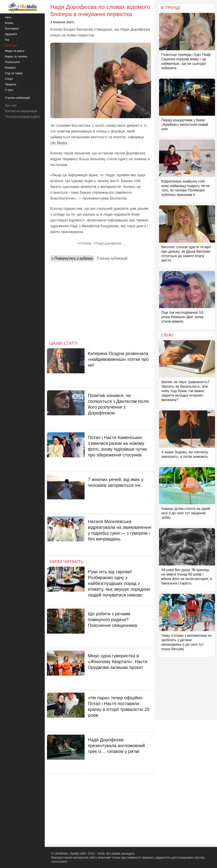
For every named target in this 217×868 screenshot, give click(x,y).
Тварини (11, 84)
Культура (11, 45)
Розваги (10, 68)
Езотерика (12, 28)
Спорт (9, 79)
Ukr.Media (59, 143)
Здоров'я (11, 34)
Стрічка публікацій (112, 258)
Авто (8, 17)
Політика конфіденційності (24, 117)
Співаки (86, 243)
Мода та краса (15, 51)
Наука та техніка (16, 56)
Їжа (7, 40)
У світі (9, 90)
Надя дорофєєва (109, 243)
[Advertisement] (101, 300)
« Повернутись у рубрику (72, 258)
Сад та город (14, 73)
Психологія (12, 62)
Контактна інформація (21, 111)
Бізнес (9, 23)
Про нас (11, 105)
